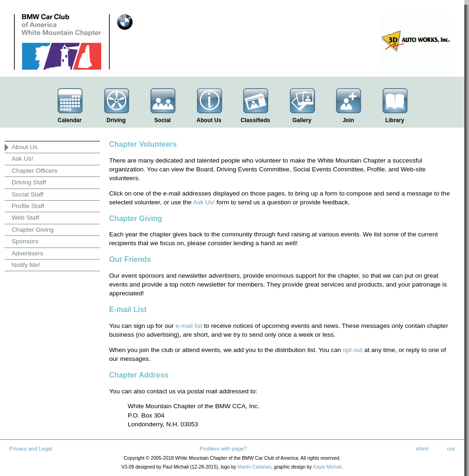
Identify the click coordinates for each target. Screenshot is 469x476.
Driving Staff (29, 182)
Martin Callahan (255, 467)
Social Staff (28, 194)
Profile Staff (28, 206)
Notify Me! (26, 265)
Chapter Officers (35, 171)
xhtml (422, 449)
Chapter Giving (33, 230)
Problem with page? (223, 449)
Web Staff (25, 218)
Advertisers (27, 253)
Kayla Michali (327, 467)
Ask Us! (23, 159)
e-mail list (189, 326)
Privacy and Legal (31, 449)
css (451, 449)
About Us (25, 147)
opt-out (352, 350)
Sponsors (25, 241)
